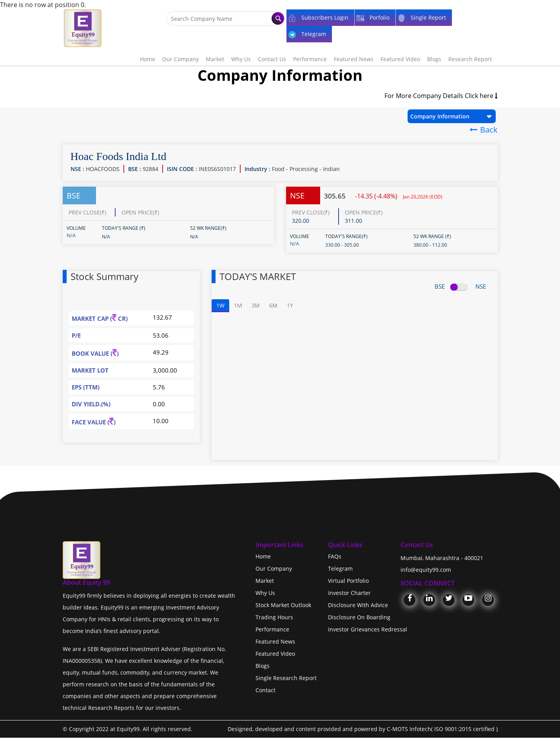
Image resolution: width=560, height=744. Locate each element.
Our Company (180, 59)
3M (256, 305)
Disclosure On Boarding (359, 617)
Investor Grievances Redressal (368, 629)
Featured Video (400, 59)
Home (148, 59)
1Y (290, 305)
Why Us (241, 59)
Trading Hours (274, 617)
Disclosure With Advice (358, 605)
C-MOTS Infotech (409, 729)
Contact (266, 690)
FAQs (335, 556)
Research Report (470, 59)
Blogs (434, 59)
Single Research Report (286, 678)
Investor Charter (349, 593)
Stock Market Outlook (283, 605)
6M (273, 305)
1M (238, 305)
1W (220, 305)
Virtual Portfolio (348, 581)
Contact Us (272, 59)
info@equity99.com (426, 570)
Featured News (354, 59)
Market (215, 59)
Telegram (340, 568)
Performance (310, 59)
